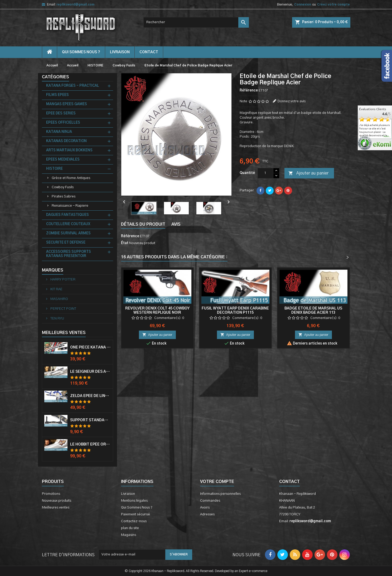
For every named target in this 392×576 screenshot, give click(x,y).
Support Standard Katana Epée (90, 420)
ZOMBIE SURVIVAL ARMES (68, 233)
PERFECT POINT (63, 309)
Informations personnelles (220, 494)
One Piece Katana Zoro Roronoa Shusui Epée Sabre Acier (90, 347)
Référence (249, 91)
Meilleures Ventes (64, 333)
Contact (289, 482)
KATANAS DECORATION (66, 141)
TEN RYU (57, 319)
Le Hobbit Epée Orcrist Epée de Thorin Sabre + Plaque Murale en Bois (90, 444)
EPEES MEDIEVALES (63, 160)
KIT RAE (56, 289)
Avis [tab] (176, 224)
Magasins (129, 535)
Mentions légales (134, 501)
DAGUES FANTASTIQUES (67, 215)
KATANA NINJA (59, 132)
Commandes (210, 501)
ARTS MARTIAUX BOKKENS (69, 150)
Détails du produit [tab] (143, 224)
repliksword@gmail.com (75, 4)
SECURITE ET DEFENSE (66, 243)
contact (149, 52)
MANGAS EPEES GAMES (67, 104)
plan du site (130, 528)
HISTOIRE (54, 169)
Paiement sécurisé (135, 514)
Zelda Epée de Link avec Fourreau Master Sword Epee (90, 396)
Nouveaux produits (57, 501)
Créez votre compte (333, 4)
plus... (387, 137)
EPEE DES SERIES (61, 113)
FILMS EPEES (57, 95)
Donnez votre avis (292, 101)
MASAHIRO (59, 299)
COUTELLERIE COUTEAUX (68, 224)
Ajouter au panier (308, 173)
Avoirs (205, 508)
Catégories (55, 77)
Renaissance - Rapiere (70, 206)
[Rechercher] (196, 22)
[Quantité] (265, 173)
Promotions (51, 494)
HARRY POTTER (62, 280)
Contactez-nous (134, 521)
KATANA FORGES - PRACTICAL (73, 86)
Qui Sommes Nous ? (81, 52)
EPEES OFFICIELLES (63, 123)
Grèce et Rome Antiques (71, 178)
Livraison (120, 52)
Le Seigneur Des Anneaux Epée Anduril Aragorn (90, 372)
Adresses (207, 514)
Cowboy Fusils (63, 187)
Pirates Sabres (64, 197)
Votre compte (217, 482)
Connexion (303, 4)
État (125, 243)
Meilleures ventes (56, 508)
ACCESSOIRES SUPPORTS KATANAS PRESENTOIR (69, 254)
